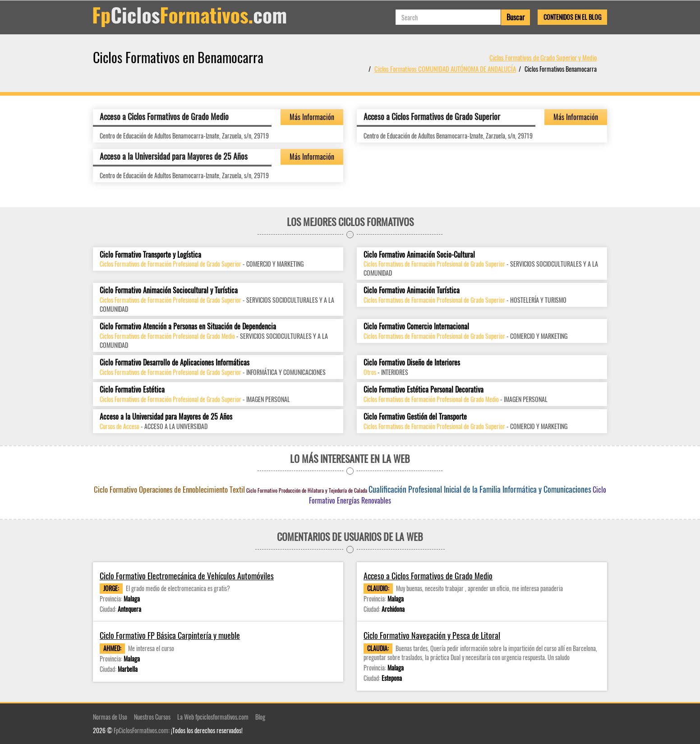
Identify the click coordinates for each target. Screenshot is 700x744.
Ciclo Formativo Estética (132, 390)
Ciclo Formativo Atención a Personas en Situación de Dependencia (188, 326)
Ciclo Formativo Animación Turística (412, 290)
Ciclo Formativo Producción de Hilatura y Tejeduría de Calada (307, 490)
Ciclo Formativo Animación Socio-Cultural (419, 255)
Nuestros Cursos (152, 717)
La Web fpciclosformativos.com (213, 717)
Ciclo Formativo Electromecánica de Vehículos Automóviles (187, 576)
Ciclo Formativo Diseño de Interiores (412, 363)
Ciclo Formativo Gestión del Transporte (415, 417)
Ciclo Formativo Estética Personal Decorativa (424, 390)
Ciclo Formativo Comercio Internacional (416, 326)
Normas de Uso (110, 717)
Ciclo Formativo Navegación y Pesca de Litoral (432, 635)
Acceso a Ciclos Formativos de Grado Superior (432, 116)
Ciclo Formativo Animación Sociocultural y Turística (169, 290)
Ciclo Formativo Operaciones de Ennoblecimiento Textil (169, 489)
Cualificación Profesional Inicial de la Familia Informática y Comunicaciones (480, 489)
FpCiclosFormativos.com (141, 730)
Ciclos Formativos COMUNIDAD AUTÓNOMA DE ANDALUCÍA (445, 69)
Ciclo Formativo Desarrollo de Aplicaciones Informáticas (175, 363)
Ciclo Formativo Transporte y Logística (150, 255)
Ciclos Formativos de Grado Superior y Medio (543, 57)
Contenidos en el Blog (572, 17)
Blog (260, 717)
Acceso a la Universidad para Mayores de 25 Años (174, 156)
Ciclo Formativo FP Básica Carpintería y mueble (170, 635)
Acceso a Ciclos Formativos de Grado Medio (164, 116)
